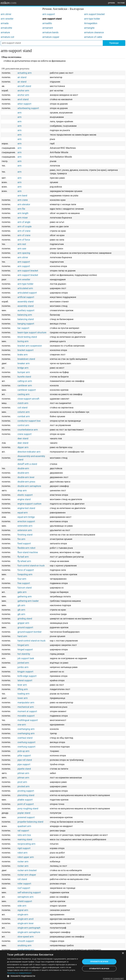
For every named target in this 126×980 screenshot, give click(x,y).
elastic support (25, 495)
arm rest (22, 244)
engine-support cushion (29, 504)
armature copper (51, 37)
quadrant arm (24, 826)
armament (48, 28)
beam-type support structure (32, 332)
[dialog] (63, 965)
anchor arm (23, 91)
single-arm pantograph (29, 928)
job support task (26, 658)
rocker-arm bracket (27, 870)
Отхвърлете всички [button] (99, 969)
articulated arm (25, 288)
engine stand (24, 499)
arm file (21, 209)
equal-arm (23, 513)
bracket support (26, 350)
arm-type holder (92, 19)
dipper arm (23, 447)
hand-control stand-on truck (32, 641)
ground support (25, 627)
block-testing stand (27, 337)
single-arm (23, 915)
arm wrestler (7, 19)
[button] (43, 976)
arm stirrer (6, 14)
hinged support (25, 650)
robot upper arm (26, 857)
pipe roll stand (25, 760)
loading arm (24, 694)
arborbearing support (28, 108)
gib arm (21, 605)
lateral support (25, 680)
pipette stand (24, 769)
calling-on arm (25, 381)
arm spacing (24, 253)
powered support (26, 817)
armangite (89, 28)
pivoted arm (24, 786)
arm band (22, 196)
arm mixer (23, 218)
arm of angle (24, 222)
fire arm (21, 539)
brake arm (23, 355)
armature (5, 32)
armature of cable (93, 37)
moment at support (27, 711)
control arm (23, 425)
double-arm (23, 468)
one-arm (22, 725)
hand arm (22, 636)
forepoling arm (25, 574)
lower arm (23, 698)
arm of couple (25, 226)
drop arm (22, 490)
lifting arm (23, 689)
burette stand (24, 377)
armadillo (47, 23)
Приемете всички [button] (99, 962)
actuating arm (25, 73)
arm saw (22, 249)
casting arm (24, 394)
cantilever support (27, 390)
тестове (121, 3)
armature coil (7, 37)
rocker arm (23, 862)
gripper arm (23, 623)
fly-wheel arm (24, 561)
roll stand (22, 879)
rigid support (24, 848)
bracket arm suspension (30, 346)
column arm (24, 412)
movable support (26, 716)
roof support (24, 888)
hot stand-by (24, 654)
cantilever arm (25, 385)
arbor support (24, 104)
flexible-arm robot (26, 548)
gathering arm (25, 597)
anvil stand (23, 99)
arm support (49, 14)
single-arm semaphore (29, 932)
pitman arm (23, 773)
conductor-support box (29, 421)
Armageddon (91, 23)
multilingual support (28, 720)
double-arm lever (26, 477)
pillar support (24, 756)
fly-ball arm (23, 557)
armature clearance (94, 32)
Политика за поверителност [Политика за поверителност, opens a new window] (19, 973)
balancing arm (25, 315)
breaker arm (24, 363)
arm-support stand (52, 19)
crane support (25, 434)
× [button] (123, 953)
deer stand (23, 438)
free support (24, 583)
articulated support (27, 293)
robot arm (23, 853)
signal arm (23, 910)
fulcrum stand (25, 588)
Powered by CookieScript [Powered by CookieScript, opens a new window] (113, 979)
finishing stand (25, 535)
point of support (26, 804)
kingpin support (25, 672)
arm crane (23, 200)
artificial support (26, 297)
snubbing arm (25, 945)
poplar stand (24, 813)
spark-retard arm (26, 950)
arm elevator (24, 204)
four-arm (22, 579)
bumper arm (24, 372)
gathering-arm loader (28, 601)
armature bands (50, 32)
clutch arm (23, 403)
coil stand (22, 408)
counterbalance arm (28, 430)
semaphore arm (26, 897)
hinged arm (23, 645)
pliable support (25, 800)
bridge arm (23, 368)
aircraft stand (24, 86)
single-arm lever (26, 923)
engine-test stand (26, 508)
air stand (22, 77)
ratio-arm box (24, 835)
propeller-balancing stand (30, 822)
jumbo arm (23, 667)
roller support (24, 884)
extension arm (25, 530)
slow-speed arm (26, 937)
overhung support (26, 742)
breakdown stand (26, 359)
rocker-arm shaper (27, 875)
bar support (23, 328)
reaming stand (25, 839)
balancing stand (26, 319)
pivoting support (26, 791)
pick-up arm (24, 751)
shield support (25, 901)
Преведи (114, 43)
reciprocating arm (27, 844)
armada (5, 23)
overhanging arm (26, 729)
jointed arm (23, 663)
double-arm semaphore (29, 486)
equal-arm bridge (26, 517)
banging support (26, 324)
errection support (26, 521)
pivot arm (22, 782)
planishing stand (26, 795)
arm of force (24, 240)
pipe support (24, 764)
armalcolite (6, 28)
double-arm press (26, 482)
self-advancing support (29, 892)
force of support (26, 570)
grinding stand (25, 619)
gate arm (22, 592)
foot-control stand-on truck (31, 566)
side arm (22, 906)
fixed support (24, 544)
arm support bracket (94, 14)
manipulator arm (26, 703)
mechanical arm (26, 707)
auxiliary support (26, 310)
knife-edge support (27, 676)
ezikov (9, 3)
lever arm (22, 685)
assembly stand (26, 302)
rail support (23, 831)
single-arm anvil (26, 919)
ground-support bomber (30, 632)
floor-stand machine (28, 552)
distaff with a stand (27, 464)
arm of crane (24, 231)
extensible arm (25, 526)
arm (20, 113)
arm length (23, 213)
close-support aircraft (28, 399)
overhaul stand (25, 738)
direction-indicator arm (29, 452)
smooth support (26, 941)
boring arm (23, 341)
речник (111, 3)
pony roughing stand (28, 809)
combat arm (24, 416)
